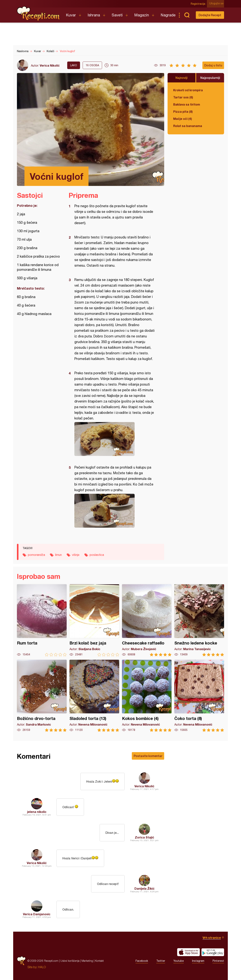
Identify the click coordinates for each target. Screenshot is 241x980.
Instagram (198, 961)
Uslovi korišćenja (70, 961)
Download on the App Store (188, 952)
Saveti (117, 15)
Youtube (179, 961)
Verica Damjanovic (37, 914)
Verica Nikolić (50, 65)
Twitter (161, 961)
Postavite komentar (148, 756)
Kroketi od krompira (188, 90)
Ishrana (94, 15)
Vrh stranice (212, 938)
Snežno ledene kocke (199, 620)
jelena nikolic (37, 812)
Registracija (199, 4)
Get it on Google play (213, 952)
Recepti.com (39, 14)
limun (58, 555)
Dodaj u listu (213, 65)
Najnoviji (182, 78)
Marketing (87, 961)
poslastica (97, 555)
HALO (42, 967)
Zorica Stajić (145, 837)
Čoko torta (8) (199, 696)
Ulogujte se (217, 4)
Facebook (142, 961)
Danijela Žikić (145, 888)
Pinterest (218, 961)
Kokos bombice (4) (147, 696)
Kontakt (99, 961)
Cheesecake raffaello (147, 620)
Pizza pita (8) (183, 111)
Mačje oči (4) (183, 119)
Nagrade (168, 15)
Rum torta (42, 620)
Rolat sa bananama (188, 126)
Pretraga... (187, 15)
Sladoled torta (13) (94, 696)
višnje (76, 555)
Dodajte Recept (210, 15)
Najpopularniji (210, 78)
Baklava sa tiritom (187, 104)
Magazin (142, 15)
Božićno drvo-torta (42, 696)
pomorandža (36, 555)
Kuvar (71, 15)
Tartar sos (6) (183, 97)
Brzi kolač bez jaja (94, 620)
